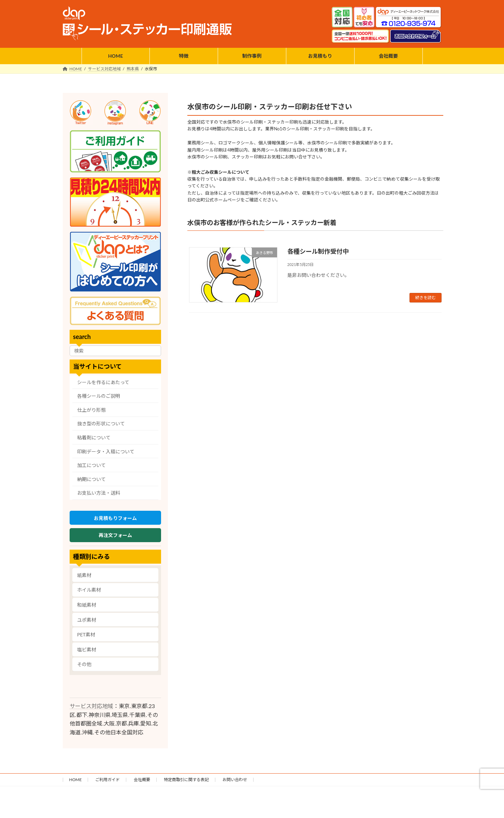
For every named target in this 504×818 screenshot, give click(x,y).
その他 (84, 669)
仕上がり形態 (91, 410)
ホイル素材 (89, 594)
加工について (91, 465)
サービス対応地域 (91, 710)
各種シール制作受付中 (318, 251)
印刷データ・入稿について (106, 451)
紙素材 (84, 579)
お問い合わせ (235, 784)
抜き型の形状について (101, 424)
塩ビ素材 (87, 654)
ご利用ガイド (107, 784)
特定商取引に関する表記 (186, 784)
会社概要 (142, 784)
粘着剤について (94, 438)
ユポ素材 (87, 624)
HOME (76, 784)
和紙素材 (87, 609)
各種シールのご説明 (99, 396)
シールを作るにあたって (103, 382)
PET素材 (86, 639)
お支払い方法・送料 (99, 493)
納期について (91, 479)
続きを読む (426, 298)
